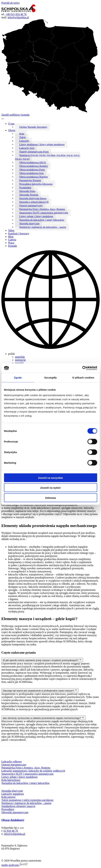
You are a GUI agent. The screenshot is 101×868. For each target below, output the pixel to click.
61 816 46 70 (11, 831)
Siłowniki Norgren (29, 195)
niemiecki (20, 360)
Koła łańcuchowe (11, 780)
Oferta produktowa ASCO (33, 162)
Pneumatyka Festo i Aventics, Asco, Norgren (42, 209)
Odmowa (50, 498)
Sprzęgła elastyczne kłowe (33, 198)
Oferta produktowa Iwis (31, 173)
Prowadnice (8, 809)
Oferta (12, 130)
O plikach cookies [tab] (83, 378)
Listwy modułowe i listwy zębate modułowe (42, 144)
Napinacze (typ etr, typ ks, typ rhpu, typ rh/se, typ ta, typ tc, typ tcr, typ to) (48, 157)
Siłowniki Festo (27, 191)
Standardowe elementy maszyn (18, 806)
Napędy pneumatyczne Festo (34, 152)
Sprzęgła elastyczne (29, 223)
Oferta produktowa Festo (32, 170)
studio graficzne (15, 865)
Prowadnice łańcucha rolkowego (36, 184)
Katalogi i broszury (19, 233)
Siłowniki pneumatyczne (15, 812)
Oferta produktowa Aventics (34, 166)
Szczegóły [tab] (50, 378)
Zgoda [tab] (18, 378)
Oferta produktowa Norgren (33, 177)
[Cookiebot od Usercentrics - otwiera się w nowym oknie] (82, 368)
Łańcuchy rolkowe (12, 761)
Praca (11, 243)
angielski (20, 357)
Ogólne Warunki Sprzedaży (33, 127)
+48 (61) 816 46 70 (16, 14)
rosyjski (19, 363)
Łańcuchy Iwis (27, 148)
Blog (11, 237)
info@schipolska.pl (18, 17)
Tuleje (22, 137)
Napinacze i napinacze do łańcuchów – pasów (43, 227)
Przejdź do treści (10, 3)
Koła (22, 134)
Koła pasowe (8, 797)
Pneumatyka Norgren (30, 180)
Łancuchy (24, 141)
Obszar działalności (13, 820)
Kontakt (13, 246)
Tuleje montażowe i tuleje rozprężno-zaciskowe (27, 800)
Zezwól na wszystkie (51, 478)
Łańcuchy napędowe (13, 794)
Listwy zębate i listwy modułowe (36, 216)
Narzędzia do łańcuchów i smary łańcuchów (42, 220)
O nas (11, 124)
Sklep (11, 230)
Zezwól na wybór (50, 488)
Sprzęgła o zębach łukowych (34, 202)
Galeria (12, 240)
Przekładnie (25, 188)
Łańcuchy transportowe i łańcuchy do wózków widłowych (33, 771)
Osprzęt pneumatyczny (31, 205)
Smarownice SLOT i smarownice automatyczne (44, 213)
